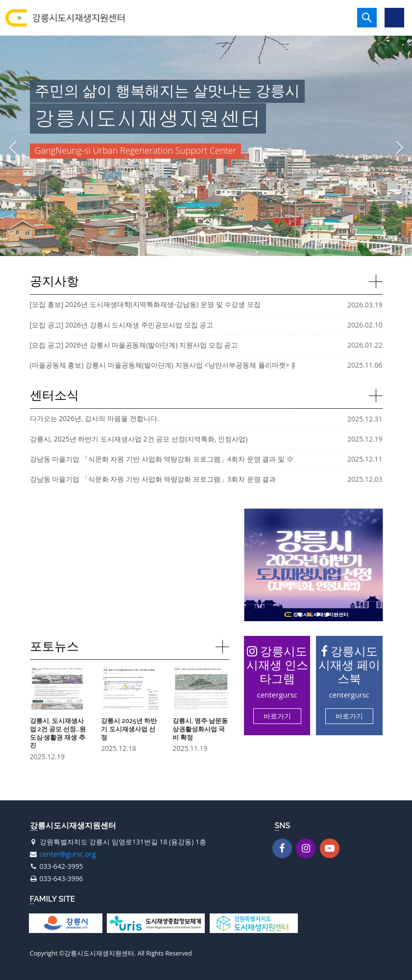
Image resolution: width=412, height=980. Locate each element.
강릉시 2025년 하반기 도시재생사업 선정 (129, 729)
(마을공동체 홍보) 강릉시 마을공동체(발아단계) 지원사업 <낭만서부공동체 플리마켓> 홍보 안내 (175, 365)
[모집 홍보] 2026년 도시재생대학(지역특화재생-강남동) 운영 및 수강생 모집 (145, 304)
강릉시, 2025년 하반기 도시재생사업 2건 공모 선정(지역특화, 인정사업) (139, 439)
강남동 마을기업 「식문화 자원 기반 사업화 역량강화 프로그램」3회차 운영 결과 (153, 479)
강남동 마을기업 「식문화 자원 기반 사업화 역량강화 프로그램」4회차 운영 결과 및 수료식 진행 (176, 459)
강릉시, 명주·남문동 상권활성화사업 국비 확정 (200, 729)
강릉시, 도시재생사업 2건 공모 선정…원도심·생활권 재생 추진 (58, 733)
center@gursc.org (68, 854)
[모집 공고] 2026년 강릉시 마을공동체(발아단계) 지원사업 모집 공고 (134, 345)
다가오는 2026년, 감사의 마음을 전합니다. (95, 418)
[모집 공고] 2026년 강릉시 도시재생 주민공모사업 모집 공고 (122, 325)
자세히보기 (376, 281)
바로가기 (277, 716)
